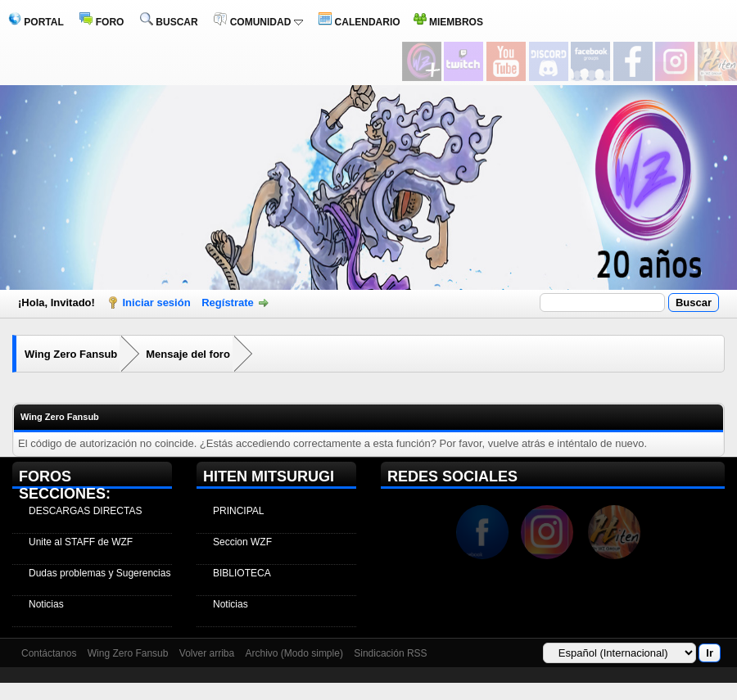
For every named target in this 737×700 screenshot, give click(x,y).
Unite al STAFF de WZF (81, 542)
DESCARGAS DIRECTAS (85, 511)
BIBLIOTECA (242, 573)
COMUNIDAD (258, 22)
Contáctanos (49, 653)
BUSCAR (169, 22)
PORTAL (36, 22)
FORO (102, 22)
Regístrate (228, 303)
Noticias (46, 604)
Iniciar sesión (157, 303)
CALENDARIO (359, 22)
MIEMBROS (448, 22)
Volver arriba (207, 653)
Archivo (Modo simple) (294, 653)
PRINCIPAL (238, 511)
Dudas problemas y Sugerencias (99, 573)
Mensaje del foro (188, 354)
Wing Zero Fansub (71, 354)
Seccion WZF (242, 542)
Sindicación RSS (390, 653)
